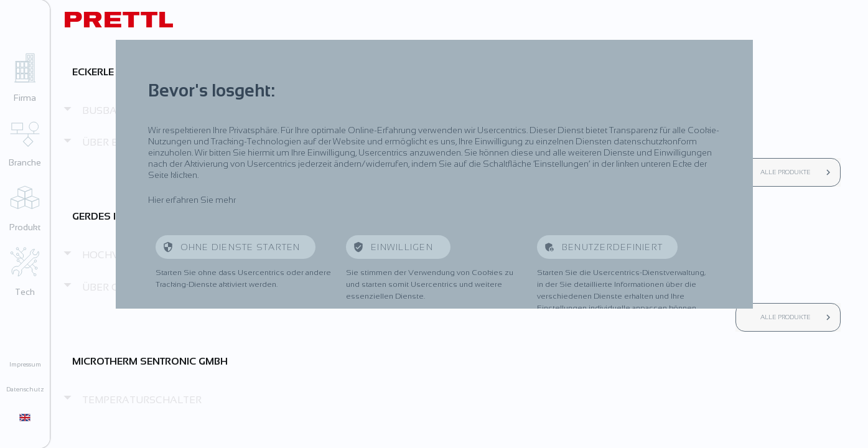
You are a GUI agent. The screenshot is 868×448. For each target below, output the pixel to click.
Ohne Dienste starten (240, 247)
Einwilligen (403, 247)
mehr (226, 200)
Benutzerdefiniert (612, 247)
